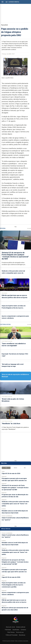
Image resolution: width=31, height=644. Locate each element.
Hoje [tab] (6, 468)
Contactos (23, 630)
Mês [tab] (25, 468)
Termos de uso (20, 632)
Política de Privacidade (12, 635)
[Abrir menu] (2, 2)
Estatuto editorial (21, 627)
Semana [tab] (15, 468)
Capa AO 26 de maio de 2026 (11, 473)
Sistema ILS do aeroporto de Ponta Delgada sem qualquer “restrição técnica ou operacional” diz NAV (15, 256)
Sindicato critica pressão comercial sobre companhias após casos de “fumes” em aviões (13, 273)
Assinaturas (22, 635)
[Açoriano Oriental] (16, 623)
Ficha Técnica (11, 632)
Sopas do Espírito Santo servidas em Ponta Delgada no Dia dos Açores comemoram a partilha (14, 308)
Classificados (16, 630)
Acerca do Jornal (10, 627)
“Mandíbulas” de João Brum (11, 424)
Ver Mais (29, 228)
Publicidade (8, 630)
